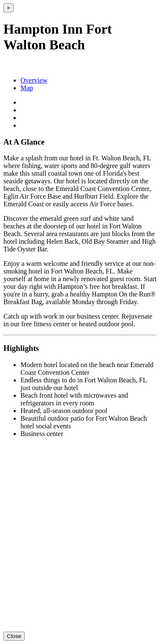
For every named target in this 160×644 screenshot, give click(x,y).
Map (27, 88)
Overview (34, 80)
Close (14, 636)
